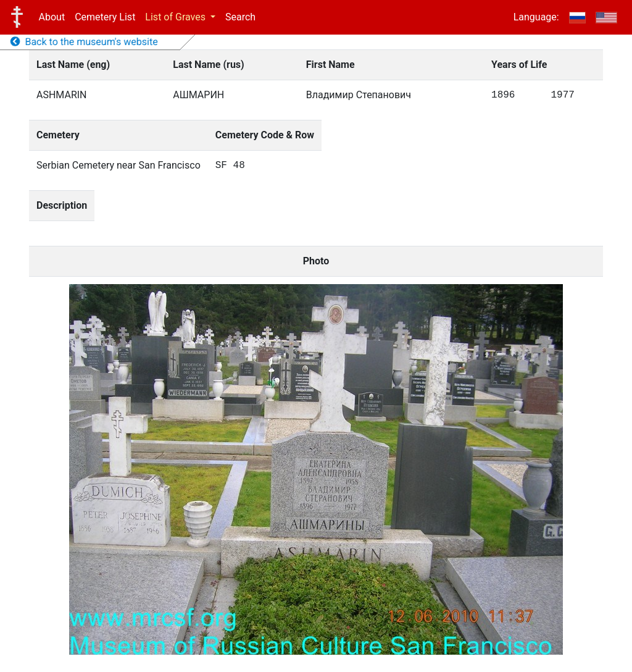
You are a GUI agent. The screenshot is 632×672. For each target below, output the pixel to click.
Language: (536, 17)
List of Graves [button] (177, 17)
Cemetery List (105, 17)
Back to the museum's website (84, 42)
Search (240, 17)
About (52, 17)
